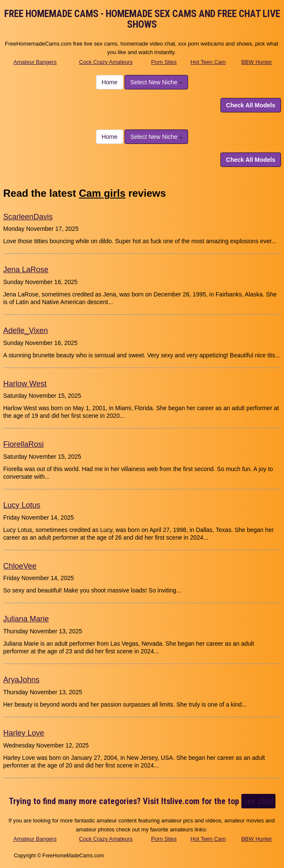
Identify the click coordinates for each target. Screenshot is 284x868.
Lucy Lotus (22, 505)
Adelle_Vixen (26, 331)
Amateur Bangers (35, 62)
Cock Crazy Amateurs (106, 62)
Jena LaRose (26, 270)
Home (109, 82)
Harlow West (25, 384)
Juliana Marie (26, 619)
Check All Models (251, 105)
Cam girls (102, 193)
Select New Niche (156, 82)
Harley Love (24, 733)
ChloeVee (20, 566)
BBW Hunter (257, 62)
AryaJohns (22, 680)
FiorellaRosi (24, 444)
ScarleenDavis (28, 217)
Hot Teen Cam (208, 62)
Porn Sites (164, 62)
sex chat (258, 801)
